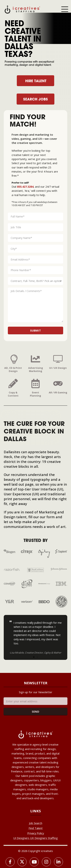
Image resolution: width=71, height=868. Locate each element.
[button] (34, 657)
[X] (22, 862)
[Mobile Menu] (65, 10)
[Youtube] (34, 862)
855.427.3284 (25, 187)
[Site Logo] (22, 9)
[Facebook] (10, 862)
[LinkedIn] (58, 862)
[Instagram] (46, 862)
